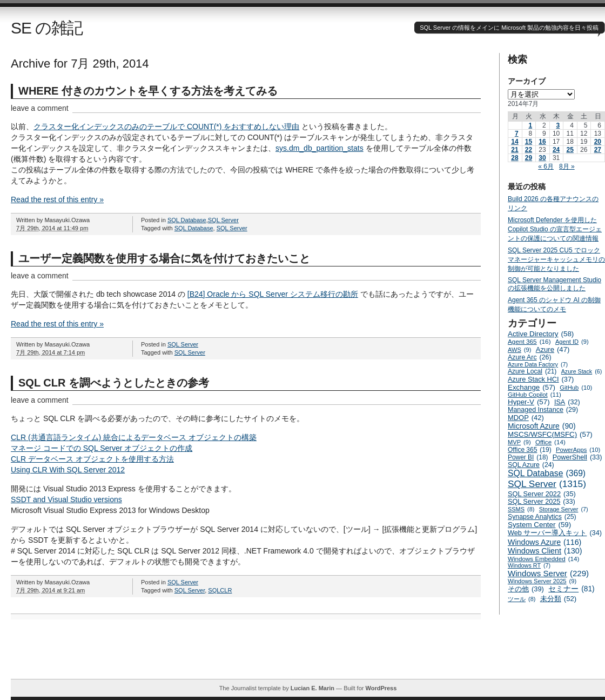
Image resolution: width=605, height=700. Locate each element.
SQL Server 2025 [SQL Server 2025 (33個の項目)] (542, 502)
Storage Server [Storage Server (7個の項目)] (564, 509)
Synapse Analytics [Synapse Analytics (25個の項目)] (542, 517)
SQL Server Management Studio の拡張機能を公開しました (554, 284)
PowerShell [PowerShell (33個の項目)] (577, 457)
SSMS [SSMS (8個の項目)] (521, 509)
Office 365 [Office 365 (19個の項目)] (530, 450)
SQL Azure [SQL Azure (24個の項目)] (531, 465)
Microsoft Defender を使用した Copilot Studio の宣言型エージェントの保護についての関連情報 (555, 229)
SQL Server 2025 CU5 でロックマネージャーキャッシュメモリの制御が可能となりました (556, 259)
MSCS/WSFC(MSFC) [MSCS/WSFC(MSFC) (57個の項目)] (550, 434)
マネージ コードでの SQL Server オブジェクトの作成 (102, 448)
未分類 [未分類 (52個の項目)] (559, 599)
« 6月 (546, 166)
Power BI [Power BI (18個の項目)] (528, 457)
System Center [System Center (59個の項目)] (539, 525)
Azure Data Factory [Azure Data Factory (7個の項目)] (538, 364)
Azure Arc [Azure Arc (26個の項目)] (530, 357)
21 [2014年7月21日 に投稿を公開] (515, 150)
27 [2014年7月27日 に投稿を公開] (598, 150)
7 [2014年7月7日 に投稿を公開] (517, 134)
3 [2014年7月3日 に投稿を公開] (558, 125)
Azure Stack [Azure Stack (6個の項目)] (582, 371)
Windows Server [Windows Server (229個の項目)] (548, 573)
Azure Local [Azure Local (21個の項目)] (532, 371)
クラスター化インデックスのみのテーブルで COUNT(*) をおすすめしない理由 (166, 126)
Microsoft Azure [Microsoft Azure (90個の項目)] (542, 426)
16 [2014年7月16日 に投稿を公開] (542, 142)
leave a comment (40, 108)
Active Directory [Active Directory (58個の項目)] (541, 334)
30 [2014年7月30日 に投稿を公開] (542, 158)
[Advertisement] (308, 655)
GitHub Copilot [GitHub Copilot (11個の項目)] (535, 395)
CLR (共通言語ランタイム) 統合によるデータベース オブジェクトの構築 (134, 437)
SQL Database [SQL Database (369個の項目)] (547, 474)
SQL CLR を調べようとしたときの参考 (114, 383)
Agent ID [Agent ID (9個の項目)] (572, 342)
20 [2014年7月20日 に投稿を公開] (598, 142)
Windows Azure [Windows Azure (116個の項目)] (544, 542)
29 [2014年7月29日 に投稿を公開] (529, 158)
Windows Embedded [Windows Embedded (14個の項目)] (543, 559)
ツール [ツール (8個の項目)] (522, 599)
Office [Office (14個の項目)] (550, 442)
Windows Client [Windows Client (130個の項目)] (545, 551)
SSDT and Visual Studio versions (66, 499)
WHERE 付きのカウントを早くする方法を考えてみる (148, 91)
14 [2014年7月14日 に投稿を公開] (515, 142)
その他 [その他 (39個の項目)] (526, 589)
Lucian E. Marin (312, 688)
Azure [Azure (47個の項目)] (553, 349)
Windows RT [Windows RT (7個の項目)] (529, 565)
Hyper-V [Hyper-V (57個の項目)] (529, 402)
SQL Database (187, 220)
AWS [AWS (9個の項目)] (519, 350)
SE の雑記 (47, 28)
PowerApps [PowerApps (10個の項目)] (578, 450)
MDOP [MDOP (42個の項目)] (526, 418)
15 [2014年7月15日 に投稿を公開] (529, 142)
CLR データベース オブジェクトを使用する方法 (92, 459)
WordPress (381, 688)
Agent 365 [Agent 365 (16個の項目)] (529, 341)
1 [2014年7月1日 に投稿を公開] (530, 125)
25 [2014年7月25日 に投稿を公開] (570, 150)
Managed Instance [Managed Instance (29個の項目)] (543, 410)
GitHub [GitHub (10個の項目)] (576, 388)
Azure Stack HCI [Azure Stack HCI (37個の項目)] (541, 379)
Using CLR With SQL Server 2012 (68, 470)
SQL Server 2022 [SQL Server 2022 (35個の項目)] (542, 494)
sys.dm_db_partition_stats (320, 148)
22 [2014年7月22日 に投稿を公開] (529, 150)
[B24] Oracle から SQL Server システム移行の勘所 (273, 294)
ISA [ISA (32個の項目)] (567, 402)
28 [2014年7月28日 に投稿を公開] (515, 158)
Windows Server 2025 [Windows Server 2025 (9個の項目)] (542, 581)
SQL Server (223, 220)
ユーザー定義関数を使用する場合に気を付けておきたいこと (164, 258)
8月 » (567, 166)
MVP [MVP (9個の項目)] (519, 442)
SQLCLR (220, 590)
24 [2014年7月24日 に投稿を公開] (556, 150)
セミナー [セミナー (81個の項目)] (571, 589)
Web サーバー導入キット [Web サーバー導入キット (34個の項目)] (555, 533)
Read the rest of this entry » (57, 199)
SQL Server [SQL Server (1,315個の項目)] (547, 484)
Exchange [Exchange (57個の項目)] (532, 387)
